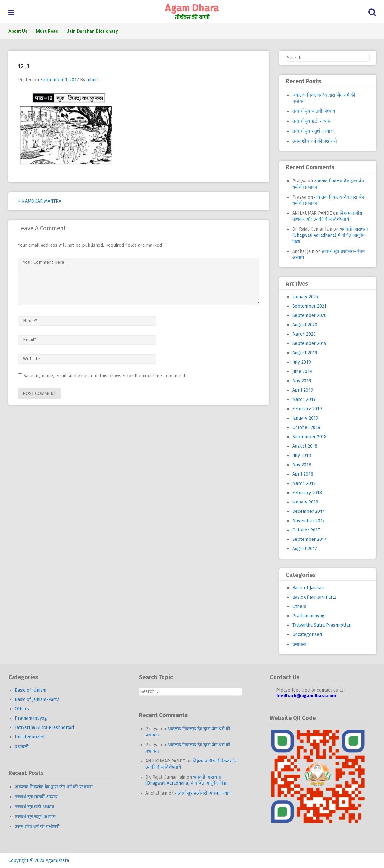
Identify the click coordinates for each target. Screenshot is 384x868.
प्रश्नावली (299, 645)
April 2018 (303, 474)
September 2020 (309, 315)
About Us (18, 31)
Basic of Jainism (308, 588)
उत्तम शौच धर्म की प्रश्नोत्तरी (315, 141)
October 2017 (306, 530)
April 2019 (303, 390)
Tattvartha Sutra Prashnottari (322, 625)
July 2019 (302, 362)
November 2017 (309, 521)
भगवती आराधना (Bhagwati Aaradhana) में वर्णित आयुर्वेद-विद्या (330, 235)
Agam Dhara (192, 8)
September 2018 (309, 437)
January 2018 (305, 502)
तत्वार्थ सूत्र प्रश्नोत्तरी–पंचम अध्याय (203, 793)
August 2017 (305, 549)
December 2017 (308, 511)
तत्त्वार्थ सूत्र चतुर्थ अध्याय (313, 131)
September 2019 (309, 343)
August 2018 (305, 446)
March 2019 (304, 399)
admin (93, 80)
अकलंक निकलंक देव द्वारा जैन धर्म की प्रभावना (54, 787)
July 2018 (302, 455)
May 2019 (302, 381)
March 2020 (304, 334)
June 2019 (302, 371)
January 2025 (305, 297)
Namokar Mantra (40, 201)
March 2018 (304, 483)
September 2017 (309, 539)
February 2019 (307, 409)
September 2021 (309, 306)
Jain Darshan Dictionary (92, 31)
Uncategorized (307, 635)
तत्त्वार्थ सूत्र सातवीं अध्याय (314, 111)
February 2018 (307, 493)
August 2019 (305, 353)
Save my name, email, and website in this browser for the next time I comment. (105, 376)
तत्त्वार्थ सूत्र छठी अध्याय (312, 121)
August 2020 (305, 325)
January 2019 (305, 418)
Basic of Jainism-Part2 (314, 597)
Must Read (47, 31)
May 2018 (302, 465)
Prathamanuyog (308, 616)
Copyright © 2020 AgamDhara (39, 860)
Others (299, 607)
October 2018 (306, 427)
